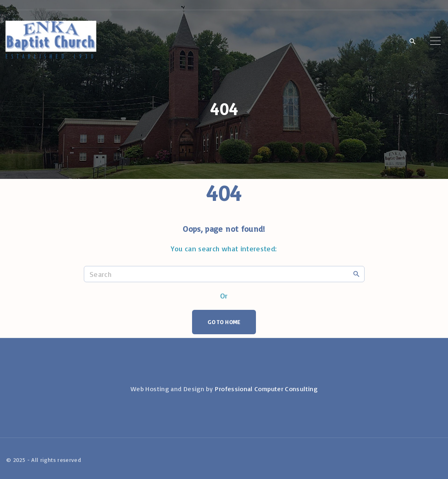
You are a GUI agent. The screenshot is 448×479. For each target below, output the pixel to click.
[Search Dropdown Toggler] (412, 41)
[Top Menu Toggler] (435, 41)
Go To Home (224, 322)
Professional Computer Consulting (266, 389)
